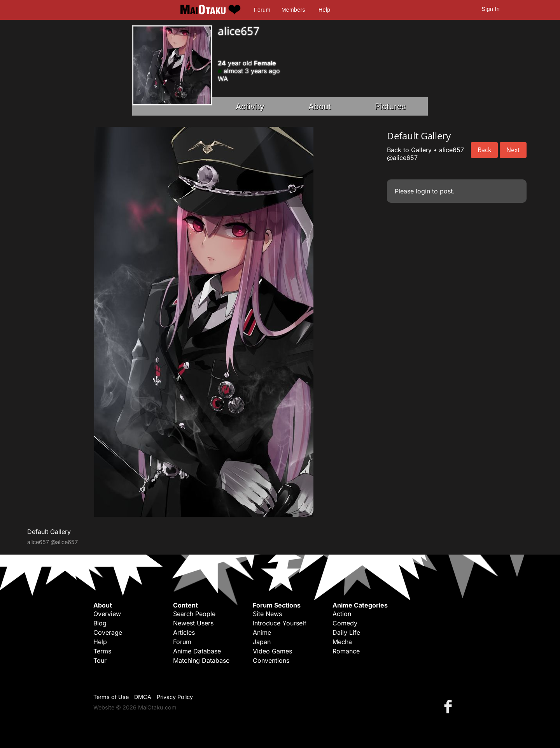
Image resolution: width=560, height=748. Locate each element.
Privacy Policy (175, 697)
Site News (267, 614)
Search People (194, 614)
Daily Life (346, 632)
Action (342, 614)
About (320, 106)
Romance (346, 651)
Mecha (342, 642)
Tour (100, 660)
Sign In (491, 9)
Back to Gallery (409, 150)
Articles (184, 632)
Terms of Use (111, 697)
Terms (102, 651)
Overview (107, 614)
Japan (262, 642)
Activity (250, 106)
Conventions (271, 660)
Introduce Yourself (280, 623)
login (423, 191)
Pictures (390, 106)
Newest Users (193, 623)
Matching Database (201, 660)
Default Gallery (49, 532)
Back (484, 150)
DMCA (143, 697)
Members (293, 10)
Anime (262, 632)
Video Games (272, 651)
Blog (100, 623)
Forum (262, 10)
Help (324, 10)
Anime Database (197, 651)
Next (513, 150)
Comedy (345, 623)
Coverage (108, 632)
